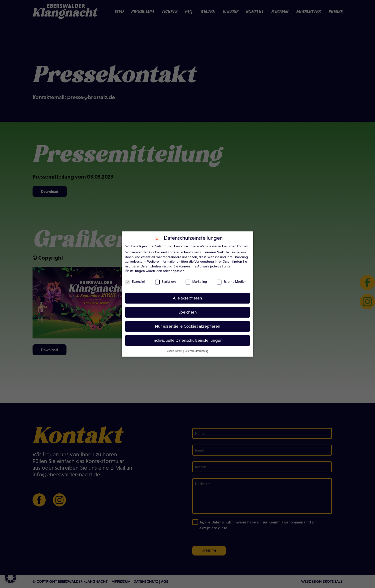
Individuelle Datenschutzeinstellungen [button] (188, 337)
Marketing (196, 278)
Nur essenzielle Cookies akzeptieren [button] (188, 322)
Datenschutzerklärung (157, 262)
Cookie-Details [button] (175, 347)
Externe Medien (232, 278)
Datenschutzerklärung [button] (196, 347)
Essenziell (135, 278)
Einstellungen (135, 267)
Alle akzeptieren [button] (187, 294)
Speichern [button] (188, 309)
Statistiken (165, 278)
